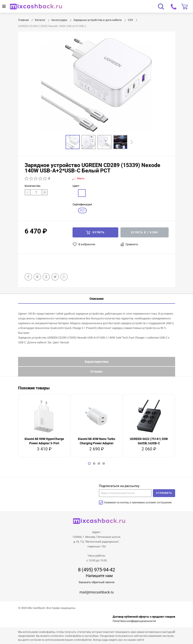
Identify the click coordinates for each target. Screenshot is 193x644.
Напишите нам (99, 576)
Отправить (164, 493)
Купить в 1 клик (145, 232)
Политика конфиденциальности (134, 621)
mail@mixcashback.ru (97, 592)
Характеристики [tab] (96, 362)
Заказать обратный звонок (97, 582)
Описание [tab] (97, 299)
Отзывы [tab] (96, 371)
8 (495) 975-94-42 (96, 570)
